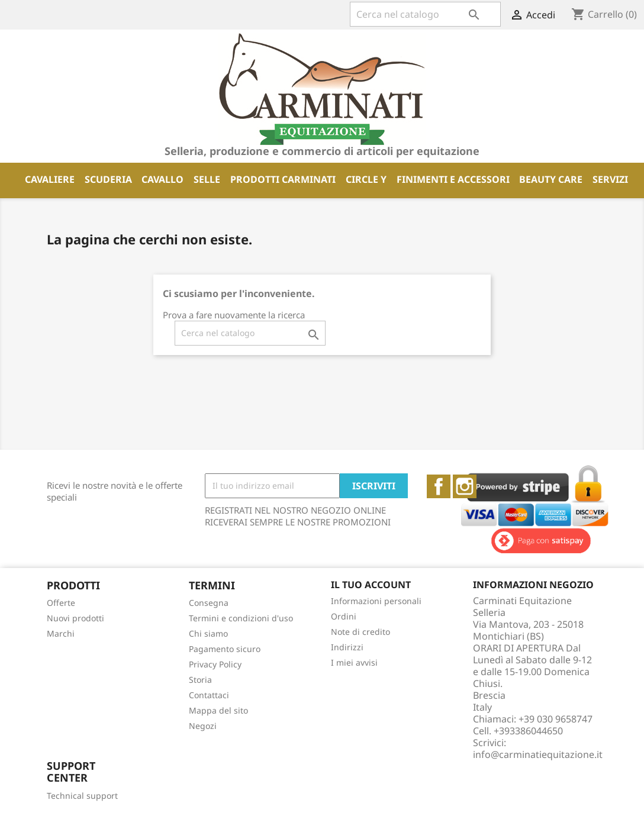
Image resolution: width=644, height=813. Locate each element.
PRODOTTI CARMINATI (283, 179)
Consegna (209, 603)
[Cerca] (425, 14)
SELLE (207, 179)
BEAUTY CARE (551, 179)
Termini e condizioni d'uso (241, 618)
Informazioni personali (376, 601)
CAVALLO (162, 179)
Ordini (344, 616)
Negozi (203, 726)
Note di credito (360, 632)
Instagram (465, 486)
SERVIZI (610, 179)
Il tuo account (371, 585)
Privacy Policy (215, 664)
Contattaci (209, 695)
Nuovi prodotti (75, 618)
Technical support (82, 796)
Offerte (61, 603)
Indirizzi (347, 647)
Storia (200, 680)
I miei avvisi (354, 662)
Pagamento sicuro (225, 649)
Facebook (439, 486)
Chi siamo (208, 633)
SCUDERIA (108, 179)
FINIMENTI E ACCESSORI (453, 179)
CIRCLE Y (366, 179)
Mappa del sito (218, 710)
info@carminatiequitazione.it (538, 754)
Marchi (61, 633)
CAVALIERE (50, 179)
